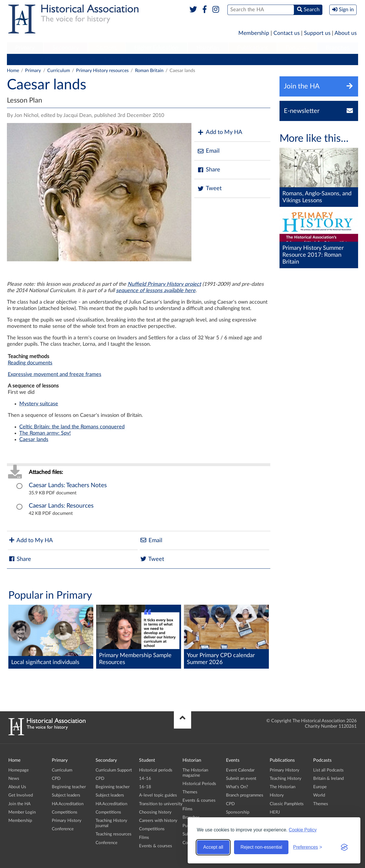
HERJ (275, 812)
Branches (338, 48)
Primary (25, 48)
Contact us (287, 33)
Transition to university (161, 804)
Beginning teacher (77, 59)
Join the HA (19, 804)
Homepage (19, 770)
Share (209, 170)
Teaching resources (114, 834)
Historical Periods (199, 784)
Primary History (239, 59)
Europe (320, 787)
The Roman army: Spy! (45, 433)
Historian (208, 48)
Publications (253, 48)
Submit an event (241, 779)
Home (13, 71)
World (319, 795)
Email (208, 151)
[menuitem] (25, 48)
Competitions (201, 59)
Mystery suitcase (39, 404)
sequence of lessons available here (156, 291)
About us (346, 33)
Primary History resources (102, 71)
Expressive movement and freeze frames (55, 375)
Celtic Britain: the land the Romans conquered (72, 427)
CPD (46, 59)
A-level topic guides (158, 795)
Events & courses (156, 846)
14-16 (145, 779)
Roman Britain (149, 71)
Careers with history (158, 821)
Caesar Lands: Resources (61, 506)
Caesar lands (34, 440)
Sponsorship (238, 812)
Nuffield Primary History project (164, 284)
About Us (17, 787)
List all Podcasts (328, 770)
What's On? (237, 787)
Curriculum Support (114, 770)
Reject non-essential (261, 847)
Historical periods (156, 770)
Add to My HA (220, 132)
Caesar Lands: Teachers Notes (68, 485)
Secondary (66, 48)
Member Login (22, 812)
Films (144, 838)
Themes (190, 792)
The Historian (283, 787)
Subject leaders (120, 59)
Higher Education (156, 48)
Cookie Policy (303, 830)
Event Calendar (240, 770)
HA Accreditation (161, 59)
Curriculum (21, 59)
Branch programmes (245, 795)
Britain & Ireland (328, 779)
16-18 (145, 787)
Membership (254, 33)
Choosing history (155, 812)
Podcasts (297, 48)
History (277, 795)
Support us (317, 33)
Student (106, 48)
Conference (275, 59)
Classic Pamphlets (287, 804)
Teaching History (286, 779)
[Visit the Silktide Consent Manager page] (344, 847)
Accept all (213, 847)
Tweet (209, 189)
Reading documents (30, 363)
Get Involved (21, 795)
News (14, 779)
